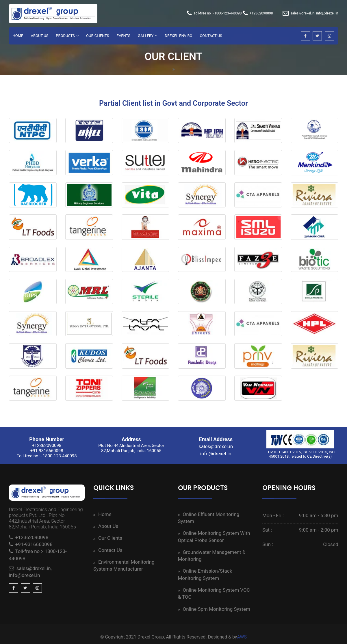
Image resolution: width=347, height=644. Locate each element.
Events (124, 36)
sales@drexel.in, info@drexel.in (310, 13)
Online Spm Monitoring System (217, 609)
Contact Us (211, 36)
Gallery (146, 36)
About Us (39, 36)
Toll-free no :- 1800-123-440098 (214, 13)
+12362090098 (258, 13)
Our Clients (98, 36)
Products (65, 36)
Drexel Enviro (178, 36)
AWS (242, 637)
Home (18, 36)
